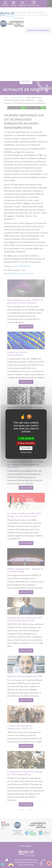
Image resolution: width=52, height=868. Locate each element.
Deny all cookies (26, 443)
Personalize (26, 448)
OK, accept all (26, 438)
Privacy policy (26, 452)
